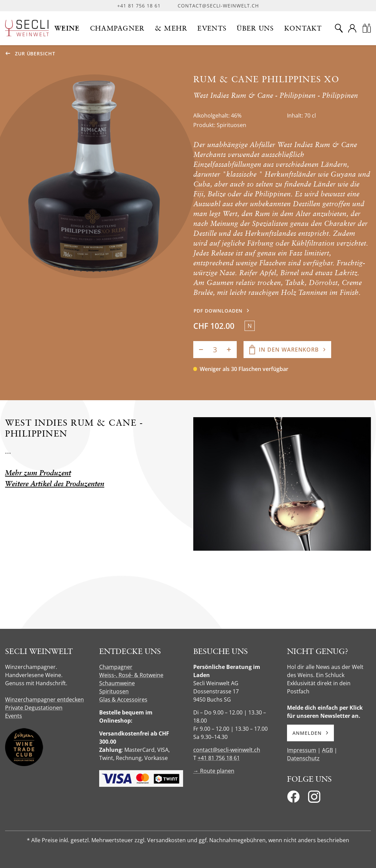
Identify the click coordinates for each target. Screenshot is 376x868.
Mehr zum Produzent (38, 473)
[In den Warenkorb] (288, 350)
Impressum (302, 750)
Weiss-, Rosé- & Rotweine (131, 675)
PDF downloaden (218, 311)
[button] (67, 28)
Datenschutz (303, 758)
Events (14, 716)
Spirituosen (114, 691)
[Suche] (339, 28)
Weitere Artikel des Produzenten (55, 484)
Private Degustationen (34, 708)
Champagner (116, 667)
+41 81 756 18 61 (139, 6)
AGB (327, 750)
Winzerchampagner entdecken (44, 699)
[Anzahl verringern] (201, 350)
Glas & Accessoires (123, 699)
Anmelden (310, 733)
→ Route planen (214, 771)
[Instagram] (314, 799)
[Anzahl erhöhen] (229, 350)
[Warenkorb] (366, 28)
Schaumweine (117, 683)
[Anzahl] (215, 350)
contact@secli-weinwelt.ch (218, 6)
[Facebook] (293, 799)
